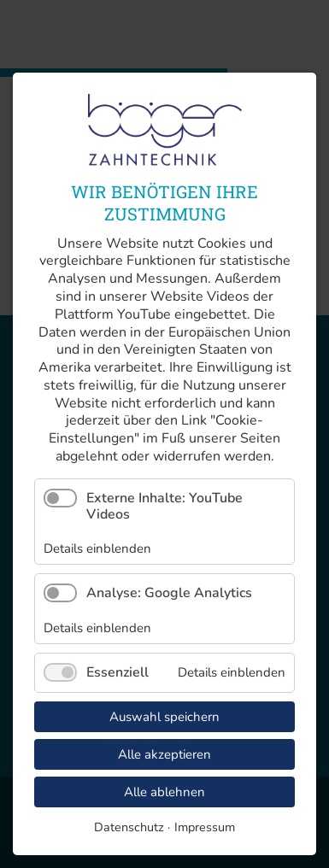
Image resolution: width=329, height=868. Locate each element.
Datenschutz (129, 827)
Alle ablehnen (164, 792)
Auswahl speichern (164, 717)
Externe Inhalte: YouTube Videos (164, 506)
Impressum (205, 827)
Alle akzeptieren (164, 754)
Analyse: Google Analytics (169, 593)
